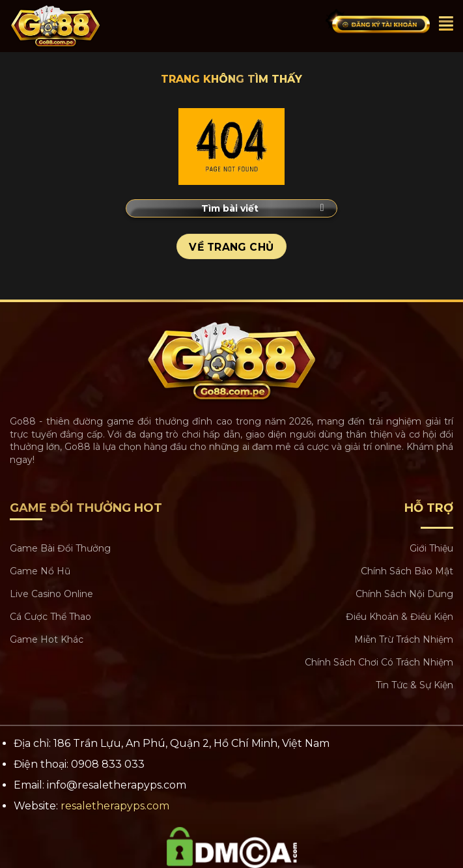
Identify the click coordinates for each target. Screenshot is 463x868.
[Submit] (322, 208)
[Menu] (446, 23)
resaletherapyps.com (115, 806)
